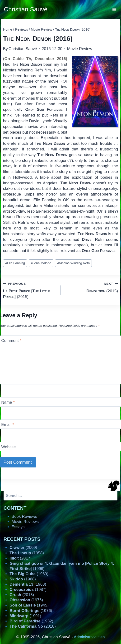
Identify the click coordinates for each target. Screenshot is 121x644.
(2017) (21, 558)
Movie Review (80, 49)
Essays (18, 527)
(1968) (23, 579)
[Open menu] (114, 9)
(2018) (33, 626)
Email (8, 425)
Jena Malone (41, 263)
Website (8, 447)
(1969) (29, 574)
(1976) (26, 600)
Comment (11, 341)
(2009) (23, 548)
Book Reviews (24, 516)
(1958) (27, 553)
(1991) (25, 616)
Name (8, 402)
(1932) (31, 621)
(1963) (28, 584)
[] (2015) (30, 290)
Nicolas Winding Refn (74, 263)
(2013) (22, 595)
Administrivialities (89, 637)
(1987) (28, 590)
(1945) (29, 605)
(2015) (91, 287)
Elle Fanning (15, 263)
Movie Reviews (25, 522)
